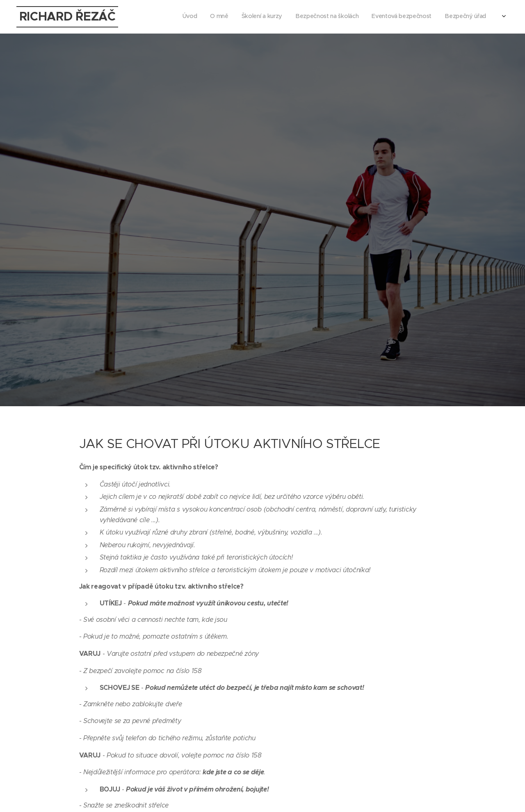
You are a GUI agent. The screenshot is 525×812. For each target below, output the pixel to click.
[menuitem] (419, 17)
